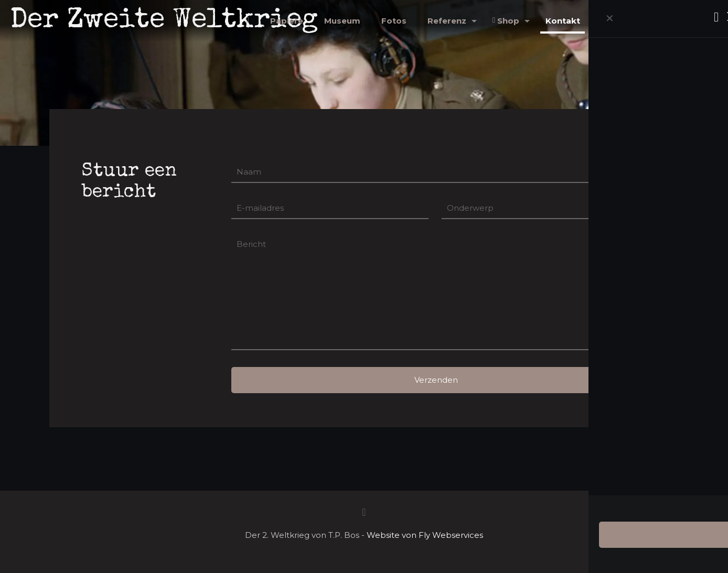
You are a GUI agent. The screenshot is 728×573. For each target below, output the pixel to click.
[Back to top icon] (364, 512)
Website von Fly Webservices (425, 535)
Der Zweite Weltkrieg (164, 21)
